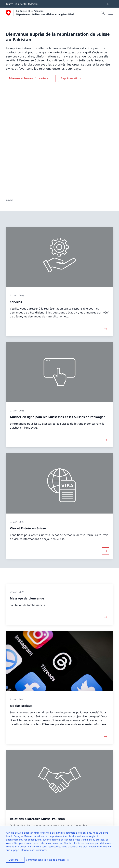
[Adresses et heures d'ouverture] (31, 78)
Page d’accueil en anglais (32, 753)
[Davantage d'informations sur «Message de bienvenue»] (106, 510)
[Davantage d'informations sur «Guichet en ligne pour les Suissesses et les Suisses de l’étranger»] (106, 333)
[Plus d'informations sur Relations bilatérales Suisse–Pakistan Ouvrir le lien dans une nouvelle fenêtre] (106, 731)
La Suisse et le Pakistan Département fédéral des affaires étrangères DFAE (45, 13)
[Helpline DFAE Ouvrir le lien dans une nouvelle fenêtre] (20, 816)
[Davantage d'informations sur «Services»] (106, 221)
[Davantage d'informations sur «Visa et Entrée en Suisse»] (106, 444)
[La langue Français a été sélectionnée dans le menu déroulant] (109, 4)
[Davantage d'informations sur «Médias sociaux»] (106, 629)
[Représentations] (73, 78)
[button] (113, 770)
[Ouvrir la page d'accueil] (40, 13)
